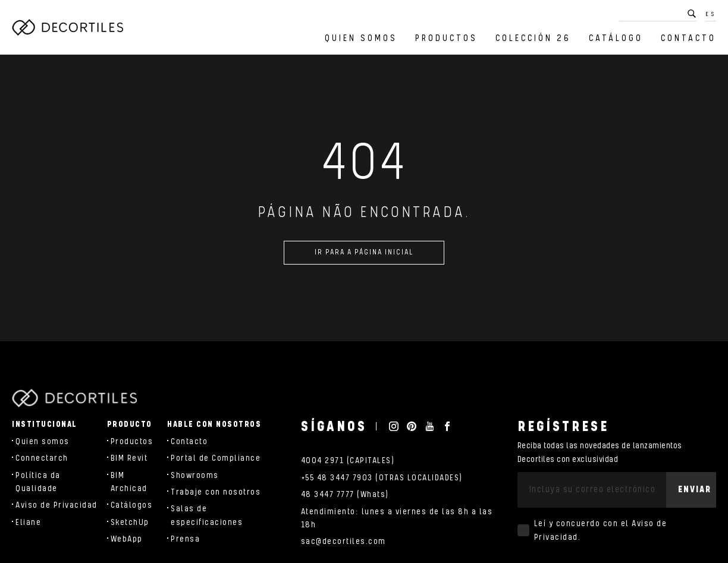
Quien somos (361, 38)
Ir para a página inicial (364, 257)
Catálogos (132, 505)
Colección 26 (533, 38)
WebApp (127, 539)
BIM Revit (129, 458)
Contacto (688, 38)
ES (711, 14)
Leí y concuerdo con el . (601, 530)
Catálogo (616, 38)
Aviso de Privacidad (57, 505)
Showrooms (195, 476)
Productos (446, 38)
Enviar (695, 490)
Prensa (185, 539)
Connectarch (42, 458)
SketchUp (130, 523)
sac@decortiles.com (343, 542)
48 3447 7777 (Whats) (345, 495)
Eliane (28, 523)
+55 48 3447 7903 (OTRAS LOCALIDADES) (382, 478)
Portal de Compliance (216, 458)
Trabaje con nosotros (216, 492)
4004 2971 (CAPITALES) (348, 461)
